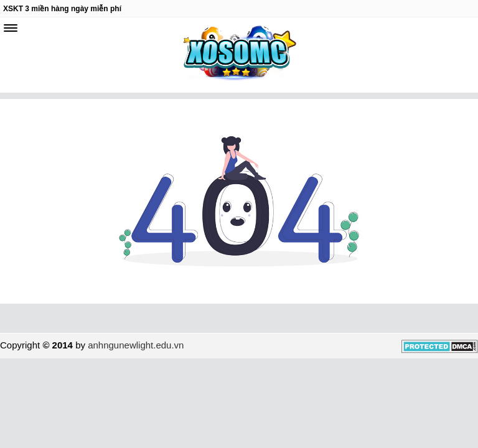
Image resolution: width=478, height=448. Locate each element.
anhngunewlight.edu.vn (136, 345)
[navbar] (11, 28)
